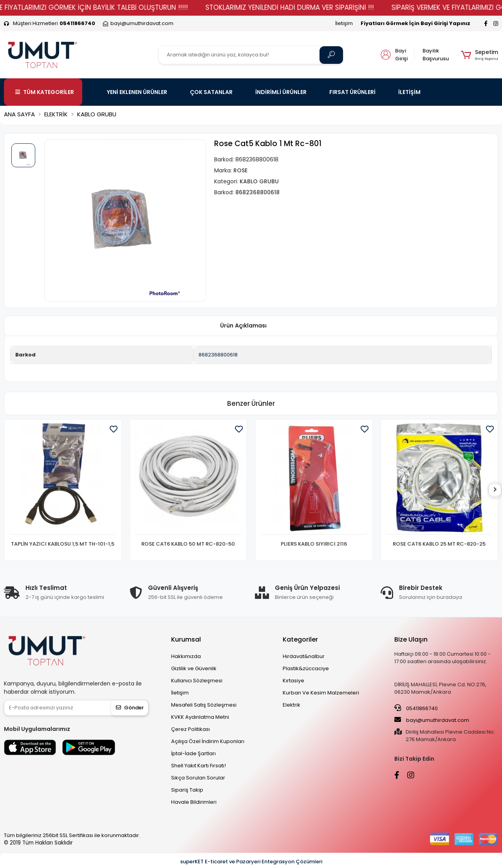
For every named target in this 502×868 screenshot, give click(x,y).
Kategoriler (300, 639)
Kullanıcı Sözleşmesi (197, 681)
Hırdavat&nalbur (304, 656)
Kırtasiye (293, 681)
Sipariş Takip (187, 790)
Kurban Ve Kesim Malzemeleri (321, 693)
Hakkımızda (186, 656)
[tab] (243, 326)
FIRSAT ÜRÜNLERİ (352, 92)
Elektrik (292, 705)
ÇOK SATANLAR (211, 92)
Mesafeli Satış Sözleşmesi (204, 705)
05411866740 (416, 708)
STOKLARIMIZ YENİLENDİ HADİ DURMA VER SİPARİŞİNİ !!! (306, 7)
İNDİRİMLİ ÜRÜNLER (281, 92)
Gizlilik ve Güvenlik (194, 668)
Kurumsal (186, 639)
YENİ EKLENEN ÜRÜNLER (137, 92)
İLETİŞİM (409, 92)
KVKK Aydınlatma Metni (200, 717)
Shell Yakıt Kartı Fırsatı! (199, 766)
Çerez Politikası (191, 729)
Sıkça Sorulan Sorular (198, 778)
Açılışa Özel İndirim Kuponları (208, 741)
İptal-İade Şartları (193, 753)
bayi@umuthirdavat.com (432, 720)
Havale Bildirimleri (194, 802)
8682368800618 (218, 355)
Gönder (130, 708)
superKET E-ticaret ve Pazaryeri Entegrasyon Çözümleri (251, 862)
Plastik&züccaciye (306, 668)
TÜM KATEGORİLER (45, 92)
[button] (479, 55)
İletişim (344, 23)
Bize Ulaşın (411, 639)
